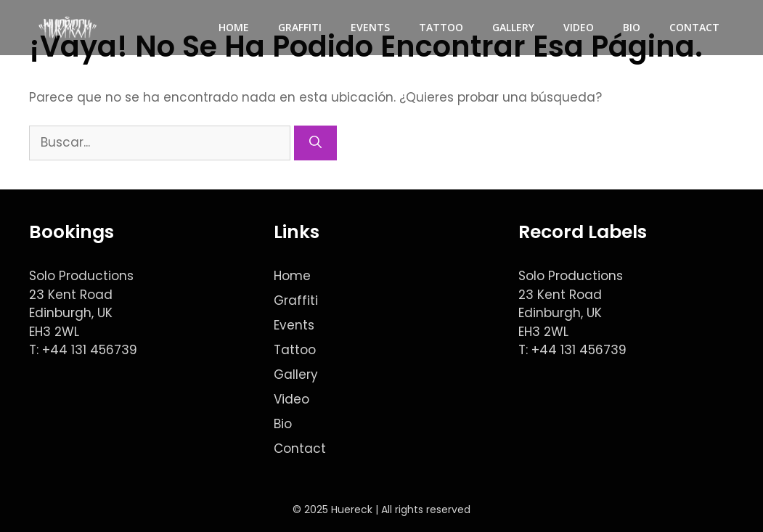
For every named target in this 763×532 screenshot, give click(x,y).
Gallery (513, 27)
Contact (694, 27)
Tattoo (441, 27)
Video (579, 27)
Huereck (352, 510)
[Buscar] (315, 143)
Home (234, 27)
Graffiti (300, 27)
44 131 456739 (94, 350)
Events (370, 27)
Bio (632, 27)
